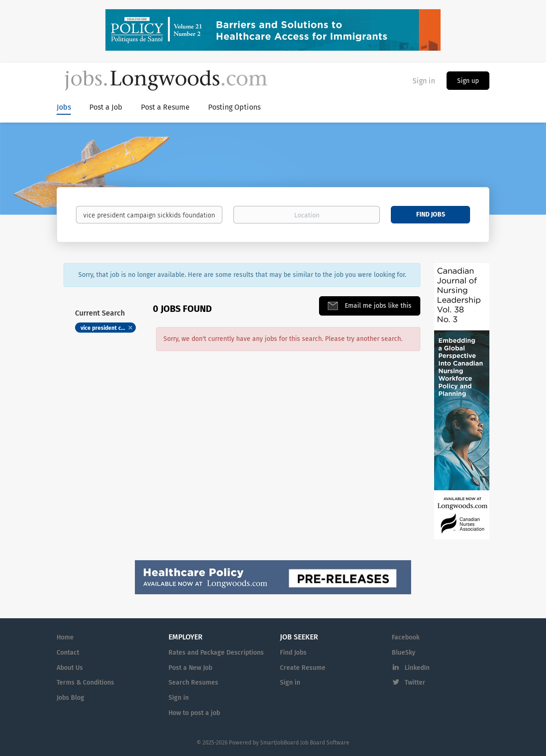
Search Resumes (193, 683)
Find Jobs (431, 214)
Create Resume (303, 668)
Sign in (424, 81)
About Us (70, 668)
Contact (68, 653)
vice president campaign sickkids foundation (108, 328)
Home (65, 637)
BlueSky (404, 653)
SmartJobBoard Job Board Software (305, 743)
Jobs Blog (70, 698)
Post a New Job (190, 668)
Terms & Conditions (85, 683)
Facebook (406, 637)
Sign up (468, 81)
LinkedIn (417, 668)
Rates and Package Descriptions (216, 653)
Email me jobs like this (377, 306)
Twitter (415, 683)
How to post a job (194, 713)
